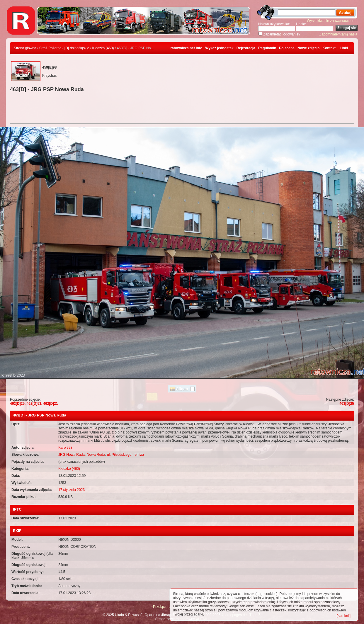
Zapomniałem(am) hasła (338, 34)
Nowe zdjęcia (308, 48)
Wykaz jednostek (219, 48)
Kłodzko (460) (103, 48)
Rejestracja (246, 48)
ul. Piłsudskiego (119, 455)
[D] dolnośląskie (77, 48)
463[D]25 (347, 404)
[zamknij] (344, 616)
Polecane (287, 48)
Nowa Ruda (96, 455)
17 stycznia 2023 (72, 490)
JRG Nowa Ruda (72, 455)
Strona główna (25, 48)
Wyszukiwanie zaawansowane (331, 21)
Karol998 (65, 448)
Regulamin (267, 48)
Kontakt (329, 48)
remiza (139, 455)
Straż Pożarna (50, 48)
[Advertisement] (182, 109)
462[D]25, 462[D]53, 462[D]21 (34, 404)
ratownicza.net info (187, 48)
